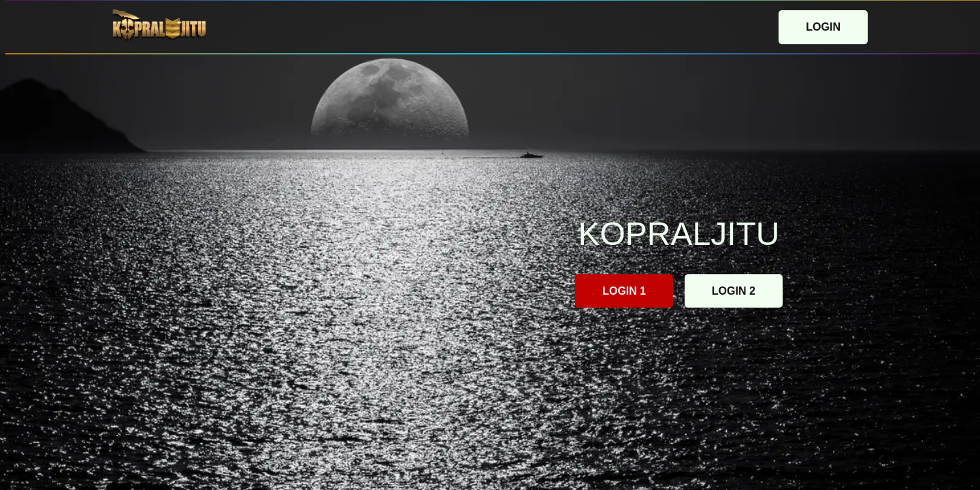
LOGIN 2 (734, 291)
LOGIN (823, 27)
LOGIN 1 (624, 291)
